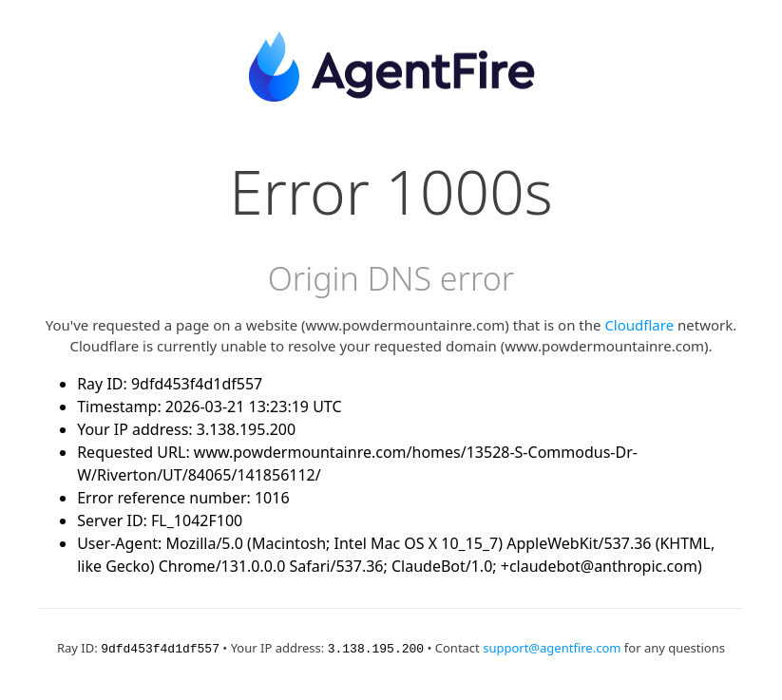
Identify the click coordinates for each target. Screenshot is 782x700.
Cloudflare (639, 325)
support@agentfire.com (552, 648)
